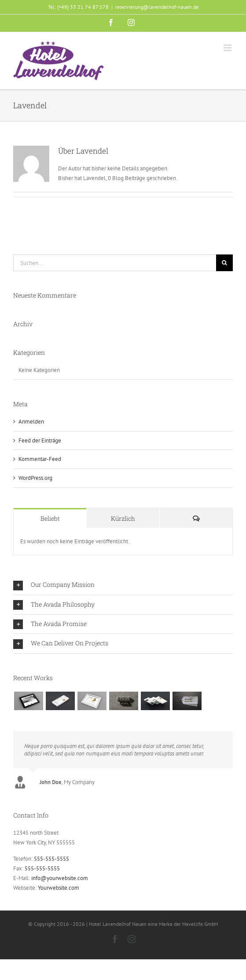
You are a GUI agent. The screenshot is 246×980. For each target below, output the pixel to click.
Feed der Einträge (40, 440)
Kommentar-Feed (40, 459)
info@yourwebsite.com (60, 878)
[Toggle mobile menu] (228, 48)
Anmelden (31, 422)
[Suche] (224, 263)
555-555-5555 (51, 859)
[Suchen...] (115, 263)
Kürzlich (123, 518)
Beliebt (50, 518)
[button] (123, 585)
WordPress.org (35, 478)
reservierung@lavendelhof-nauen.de (157, 7)
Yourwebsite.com (59, 888)
